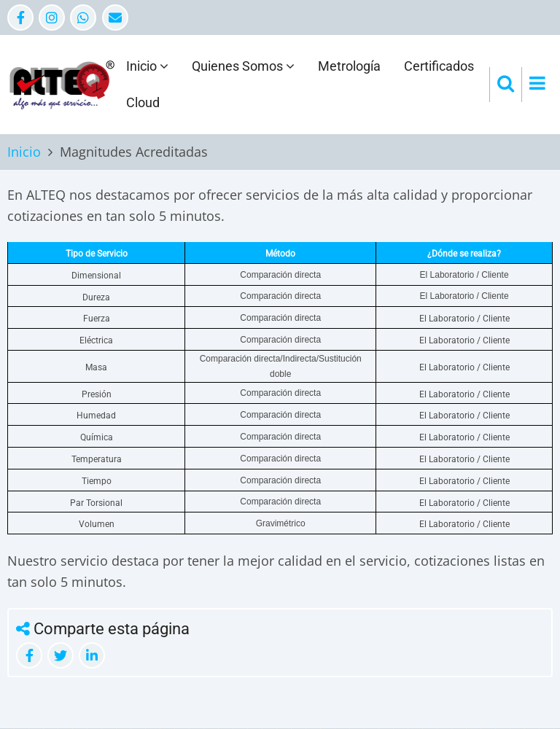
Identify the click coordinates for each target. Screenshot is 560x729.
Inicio (147, 66)
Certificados (439, 66)
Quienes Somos (243, 66)
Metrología (349, 66)
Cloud (143, 102)
